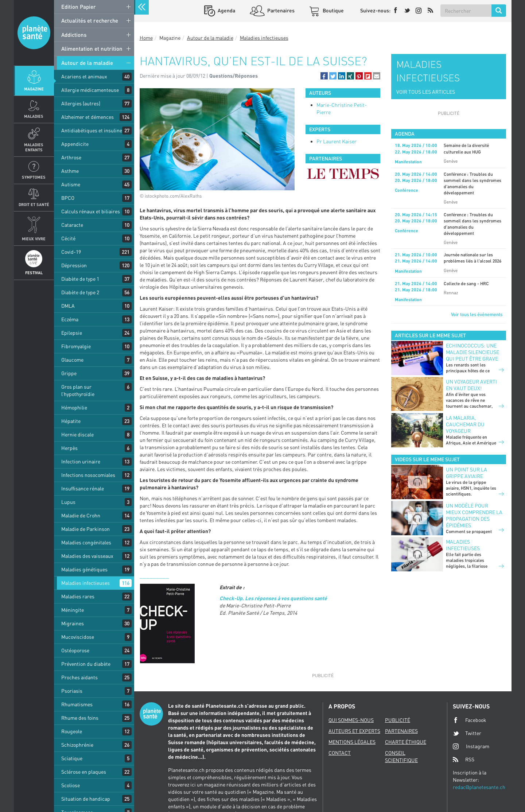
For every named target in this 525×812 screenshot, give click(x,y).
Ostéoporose (75, 650)
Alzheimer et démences (87, 117)
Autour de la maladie (87, 63)
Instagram (471, 746)
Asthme (70, 171)
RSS (464, 759)
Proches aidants (79, 677)
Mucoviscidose (78, 637)
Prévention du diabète (86, 664)
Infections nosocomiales (88, 475)
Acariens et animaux (84, 76)
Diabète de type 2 (80, 292)
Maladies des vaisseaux (87, 556)
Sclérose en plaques (84, 772)
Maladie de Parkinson (85, 529)
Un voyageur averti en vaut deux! (471, 385)
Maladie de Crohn (81, 515)
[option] (343, 174)
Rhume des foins (80, 718)
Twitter (467, 733)
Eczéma (70, 319)
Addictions (74, 35)
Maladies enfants (34, 147)
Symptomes (34, 177)
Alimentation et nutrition (92, 48)
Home (146, 38)
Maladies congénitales (86, 542)
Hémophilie (74, 407)
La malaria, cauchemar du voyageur (465, 424)
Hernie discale (77, 434)
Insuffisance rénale (83, 488)
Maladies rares (78, 596)
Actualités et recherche (90, 20)
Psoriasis (72, 691)
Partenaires (280, 10)
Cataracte (72, 225)
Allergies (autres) (81, 103)
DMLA (68, 306)
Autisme (71, 184)
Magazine (34, 89)
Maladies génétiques (84, 569)
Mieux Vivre (34, 239)
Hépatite (71, 421)
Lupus (68, 502)
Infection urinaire (81, 461)
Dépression (74, 265)
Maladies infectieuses (85, 583)
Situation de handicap (86, 799)
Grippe (69, 373)
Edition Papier (79, 7)
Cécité (68, 238)
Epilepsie (72, 333)
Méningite (73, 610)
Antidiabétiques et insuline (92, 130)
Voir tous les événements (477, 314)
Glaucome (72, 360)
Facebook (470, 720)
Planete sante (34, 33)
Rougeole (72, 731)
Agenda (226, 10)
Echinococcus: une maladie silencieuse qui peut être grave (472, 352)
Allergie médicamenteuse (90, 90)
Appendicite (75, 144)
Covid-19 (71, 252)
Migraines (73, 623)
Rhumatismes (77, 704)
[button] (324, 76)
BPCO (68, 198)
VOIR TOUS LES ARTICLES (426, 92)
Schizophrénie (77, 745)
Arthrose (71, 157)
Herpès (69, 448)
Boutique (333, 10)
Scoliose (71, 785)
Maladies (34, 116)
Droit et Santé (34, 204)
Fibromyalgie (76, 346)
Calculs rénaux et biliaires (91, 211)
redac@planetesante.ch (479, 787)
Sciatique (72, 758)
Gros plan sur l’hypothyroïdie (78, 390)
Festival (34, 273)
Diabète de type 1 (80, 279)
